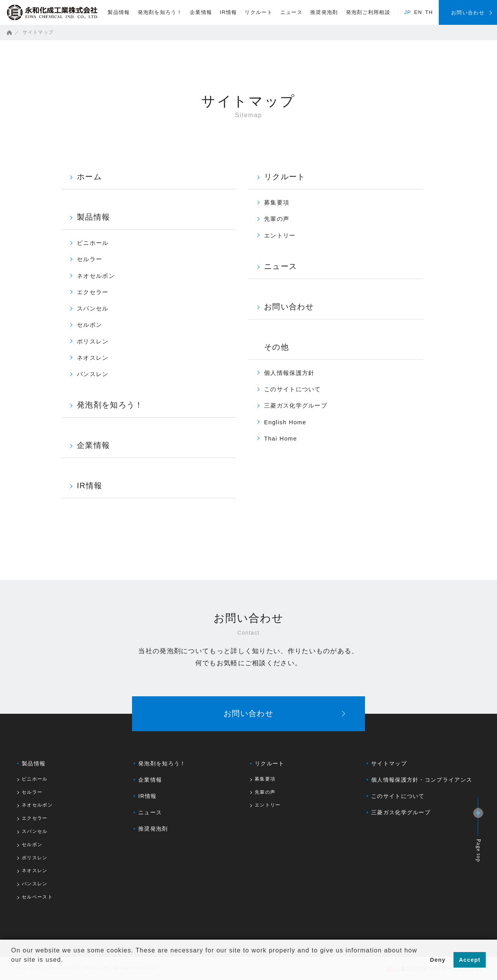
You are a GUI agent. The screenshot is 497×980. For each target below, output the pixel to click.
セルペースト (37, 897)
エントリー (280, 235)
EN (418, 12)
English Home (285, 422)
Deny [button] (438, 960)
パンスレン (93, 374)
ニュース (291, 12)
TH (429, 12)
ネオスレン (93, 358)
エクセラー (93, 292)
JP (408, 12)
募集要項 (277, 202)
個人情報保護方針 (289, 373)
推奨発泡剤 (324, 12)
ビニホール (93, 243)
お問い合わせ (289, 307)
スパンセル (93, 308)
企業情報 (201, 12)
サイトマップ (389, 763)
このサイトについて (293, 389)
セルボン (89, 325)
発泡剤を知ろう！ (160, 12)
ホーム (89, 177)
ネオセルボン (96, 276)
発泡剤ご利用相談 (368, 12)
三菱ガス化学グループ (296, 405)
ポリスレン (93, 341)
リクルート (259, 12)
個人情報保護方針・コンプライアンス (422, 780)
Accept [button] (470, 960)
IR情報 (228, 12)
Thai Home (281, 438)
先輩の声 (277, 219)
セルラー (89, 259)
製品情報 (119, 12)
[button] (12, 970)
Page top (479, 850)
